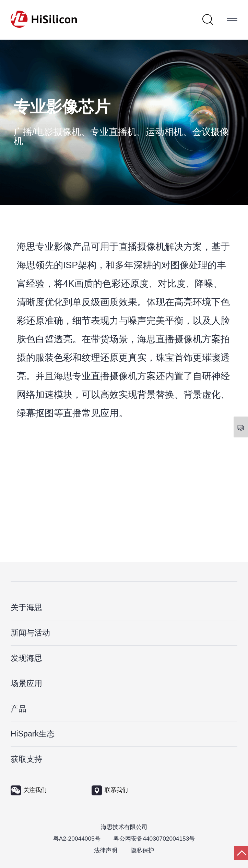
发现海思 (26, 658)
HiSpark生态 (33, 734)
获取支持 (26, 759)
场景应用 (26, 683)
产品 (19, 709)
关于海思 (26, 607)
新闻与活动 (30, 633)
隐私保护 (142, 850)
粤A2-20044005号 (77, 839)
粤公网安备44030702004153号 (154, 839)
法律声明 (106, 850)
